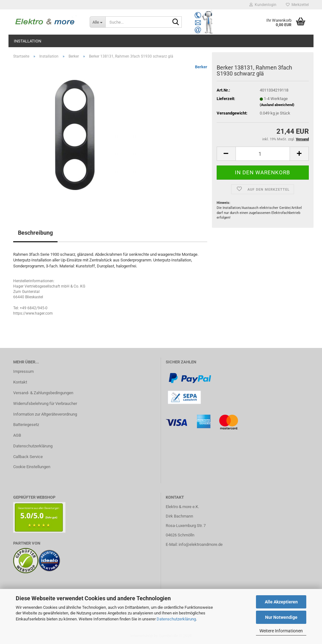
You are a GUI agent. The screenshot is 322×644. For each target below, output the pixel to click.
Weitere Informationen (281, 631)
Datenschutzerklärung (176, 619)
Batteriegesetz (26, 425)
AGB (17, 435)
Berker (201, 67)
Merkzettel (297, 5)
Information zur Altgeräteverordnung (45, 414)
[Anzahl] (263, 154)
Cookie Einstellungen (32, 467)
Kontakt (20, 382)
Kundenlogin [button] (263, 5)
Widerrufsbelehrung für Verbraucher (45, 403)
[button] (226, 154)
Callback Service (28, 457)
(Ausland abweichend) (277, 105)
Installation (28, 41)
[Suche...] (97, 22)
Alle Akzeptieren (281, 602)
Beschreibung (35, 233)
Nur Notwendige (281, 617)
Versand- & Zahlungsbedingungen (43, 393)
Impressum (23, 371)
